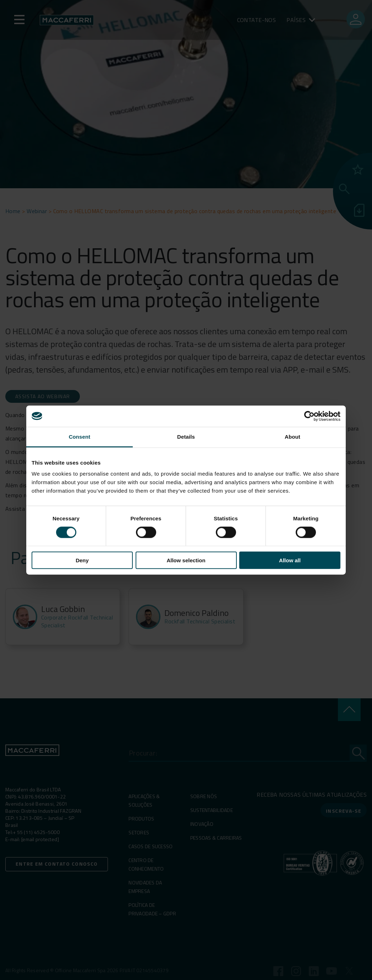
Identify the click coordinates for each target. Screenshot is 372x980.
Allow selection (186, 560)
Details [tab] (186, 436)
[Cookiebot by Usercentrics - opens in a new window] (309, 416)
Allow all (290, 560)
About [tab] (292, 436)
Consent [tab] (80, 436)
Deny (82, 560)
